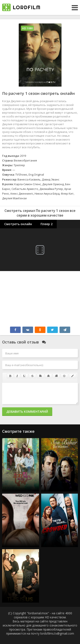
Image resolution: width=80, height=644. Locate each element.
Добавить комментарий (27, 411)
